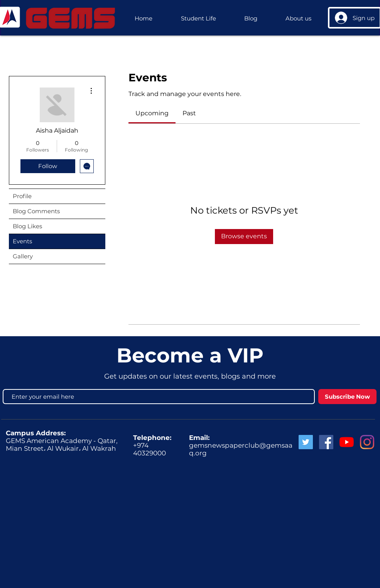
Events (22, 241)
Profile (22, 196)
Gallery (23, 256)
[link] (152, 113)
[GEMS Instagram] (367, 442)
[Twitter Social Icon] (306, 442)
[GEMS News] (347, 442)
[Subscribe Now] (347, 397)
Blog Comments (36, 211)
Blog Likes (27, 226)
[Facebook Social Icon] (326, 442)
